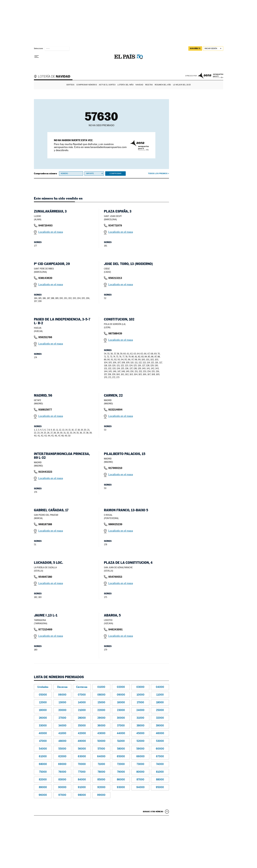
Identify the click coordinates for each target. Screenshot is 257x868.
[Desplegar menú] (37, 57)
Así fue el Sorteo (107, 85)
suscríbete (195, 48)
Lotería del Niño (125, 85)
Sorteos (70, 85)
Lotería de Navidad (54, 77)
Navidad (139, 85)
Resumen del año (163, 85)
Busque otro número (153, 812)
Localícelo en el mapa (51, 232)
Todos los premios (158, 173)
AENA (211, 75)
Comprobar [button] (115, 173)
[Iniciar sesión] (213, 48)
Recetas (149, 85)
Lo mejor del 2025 (182, 85)
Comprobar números (87, 85)
